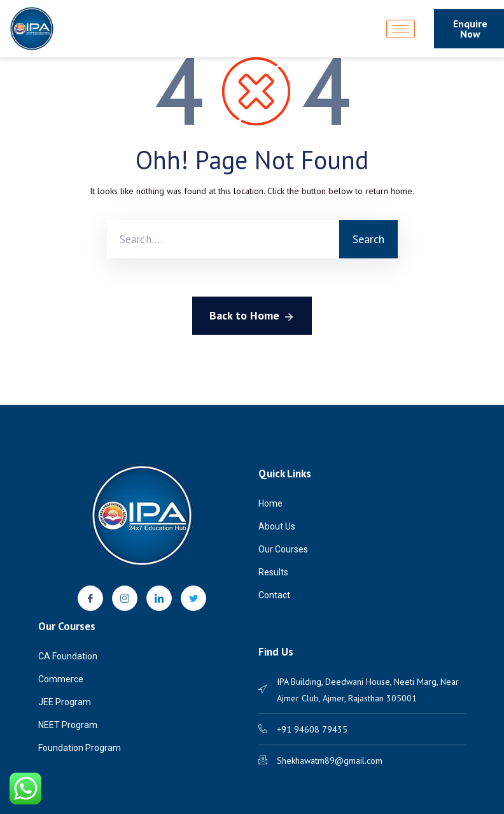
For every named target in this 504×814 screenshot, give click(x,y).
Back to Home (252, 316)
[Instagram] (125, 598)
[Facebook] (90, 598)
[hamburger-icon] (401, 29)
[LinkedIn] (159, 598)
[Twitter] (193, 598)
